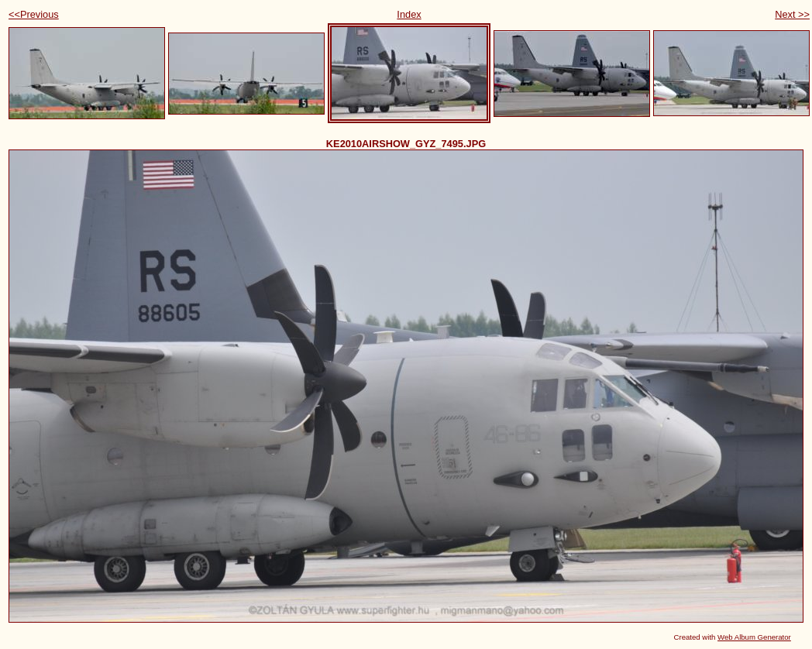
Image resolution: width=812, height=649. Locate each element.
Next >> (792, 14)
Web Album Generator (754, 637)
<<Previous (34, 14)
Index (409, 14)
